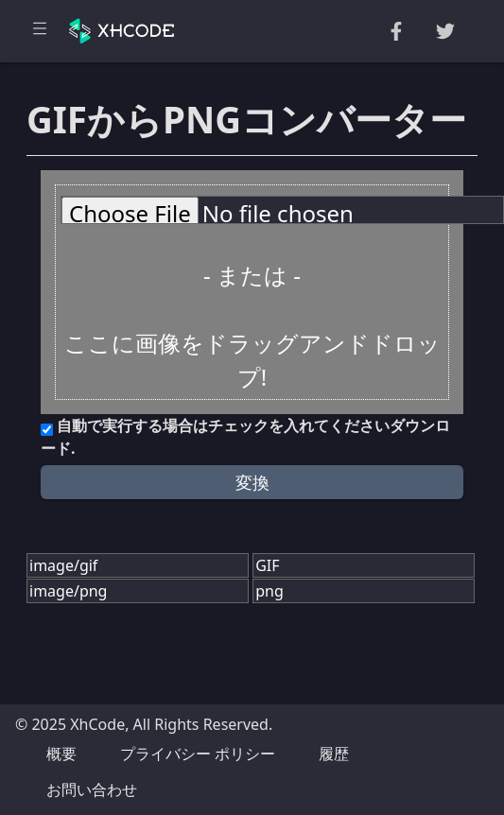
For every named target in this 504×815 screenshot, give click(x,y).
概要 (61, 754)
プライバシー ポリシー (198, 754)
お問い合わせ (92, 789)
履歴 (334, 754)
